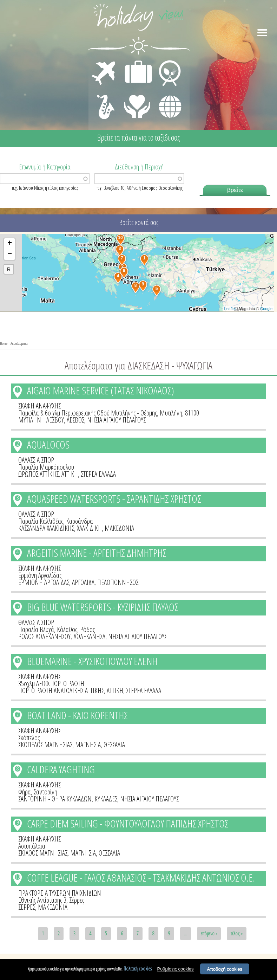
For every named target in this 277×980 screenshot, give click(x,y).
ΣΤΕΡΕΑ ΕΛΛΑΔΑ (98, 474)
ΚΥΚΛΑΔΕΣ (106, 799)
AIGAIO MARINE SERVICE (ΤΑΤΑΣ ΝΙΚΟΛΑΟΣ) (101, 390)
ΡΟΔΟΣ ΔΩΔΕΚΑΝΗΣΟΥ (44, 636)
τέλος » (237, 933)
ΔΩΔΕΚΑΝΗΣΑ (89, 636)
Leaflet (230, 309)
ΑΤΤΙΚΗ (70, 474)
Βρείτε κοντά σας (139, 222)
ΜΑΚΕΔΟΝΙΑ (119, 528)
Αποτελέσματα (19, 343)
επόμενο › (209, 933)
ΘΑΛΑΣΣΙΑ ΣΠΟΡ (36, 460)
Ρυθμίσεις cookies (175, 970)
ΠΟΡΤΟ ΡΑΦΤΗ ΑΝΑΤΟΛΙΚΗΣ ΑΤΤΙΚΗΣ (61, 691)
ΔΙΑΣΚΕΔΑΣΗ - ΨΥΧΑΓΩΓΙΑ (104, 99)
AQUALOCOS (48, 444)
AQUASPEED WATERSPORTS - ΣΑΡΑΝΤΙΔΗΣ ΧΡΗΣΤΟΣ (114, 499)
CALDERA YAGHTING (61, 769)
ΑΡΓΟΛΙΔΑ (83, 582)
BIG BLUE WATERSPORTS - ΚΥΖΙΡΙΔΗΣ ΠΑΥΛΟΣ (103, 607)
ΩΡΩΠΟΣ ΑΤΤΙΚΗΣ (38, 474)
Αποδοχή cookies (225, 970)
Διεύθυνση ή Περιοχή (139, 166)
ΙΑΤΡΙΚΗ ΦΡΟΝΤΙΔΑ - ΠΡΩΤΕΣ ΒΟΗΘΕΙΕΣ (137, 104)
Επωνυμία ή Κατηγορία (45, 166)
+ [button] (10, 244)
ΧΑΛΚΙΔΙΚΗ (89, 528)
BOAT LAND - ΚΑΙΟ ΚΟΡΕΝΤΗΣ (77, 715)
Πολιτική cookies (138, 970)
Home (4, 343)
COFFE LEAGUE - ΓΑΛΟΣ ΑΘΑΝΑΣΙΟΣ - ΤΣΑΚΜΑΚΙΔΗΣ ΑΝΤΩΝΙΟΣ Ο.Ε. (141, 878)
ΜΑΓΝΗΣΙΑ (88, 745)
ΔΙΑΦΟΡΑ (166, 94)
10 (18, 877)
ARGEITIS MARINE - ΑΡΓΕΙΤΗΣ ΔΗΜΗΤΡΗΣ (97, 553)
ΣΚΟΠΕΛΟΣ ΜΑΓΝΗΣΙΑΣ (45, 745)
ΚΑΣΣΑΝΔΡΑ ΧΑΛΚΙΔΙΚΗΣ (46, 528)
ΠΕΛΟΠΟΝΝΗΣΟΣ (118, 582)
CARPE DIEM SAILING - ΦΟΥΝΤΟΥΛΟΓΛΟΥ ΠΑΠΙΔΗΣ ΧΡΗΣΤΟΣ (128, 823)
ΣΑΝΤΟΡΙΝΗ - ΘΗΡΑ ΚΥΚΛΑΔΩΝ (55, 799)
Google (266, 309)
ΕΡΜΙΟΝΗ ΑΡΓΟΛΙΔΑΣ (44, 582)
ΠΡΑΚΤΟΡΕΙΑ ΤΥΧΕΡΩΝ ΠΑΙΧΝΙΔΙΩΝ (60, 893)
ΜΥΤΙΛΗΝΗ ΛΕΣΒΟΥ (41, 420)
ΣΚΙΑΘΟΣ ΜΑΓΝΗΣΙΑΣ (43, 853)
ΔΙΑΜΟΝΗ (135, 62)
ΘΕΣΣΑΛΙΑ (114, 745)
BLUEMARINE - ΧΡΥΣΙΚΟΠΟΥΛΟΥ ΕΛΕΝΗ (92, 661)
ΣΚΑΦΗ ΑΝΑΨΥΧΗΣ (39, 406)
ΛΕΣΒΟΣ (75, 420)
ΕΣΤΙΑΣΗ (166, 62)
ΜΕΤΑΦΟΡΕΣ (104, 62)
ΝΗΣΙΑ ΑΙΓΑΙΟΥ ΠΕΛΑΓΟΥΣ (116, 420)
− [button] (10, 254)
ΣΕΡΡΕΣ (27, 907)
